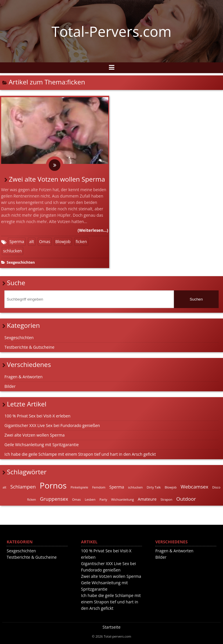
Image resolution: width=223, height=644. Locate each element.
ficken (81, 241)
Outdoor (186, 499)
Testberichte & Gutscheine (29, 347)
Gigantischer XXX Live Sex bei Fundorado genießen (52, 425)
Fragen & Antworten (23, 377)
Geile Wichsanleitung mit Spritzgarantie (42, 445)
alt (32, 241)
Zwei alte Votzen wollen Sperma (57, 179)
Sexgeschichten (21, 262)
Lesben (90, 499)
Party (103, 499)
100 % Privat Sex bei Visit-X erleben (37, 416)
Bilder (10, 386)
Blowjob (63, 241)
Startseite (111, 627)
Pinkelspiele (79, 487)
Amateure (147, 499)
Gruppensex (54, 499)
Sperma (17, 241)
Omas (45, 241)
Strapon (167, 499)
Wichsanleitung (123, 499)
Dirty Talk (154, 487)
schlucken (13, 251)
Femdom (99, 487)
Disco (216, 487)
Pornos (53, 485)
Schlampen (23, 487)
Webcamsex (195, 487)
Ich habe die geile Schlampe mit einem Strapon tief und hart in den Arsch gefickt (80, 454)
